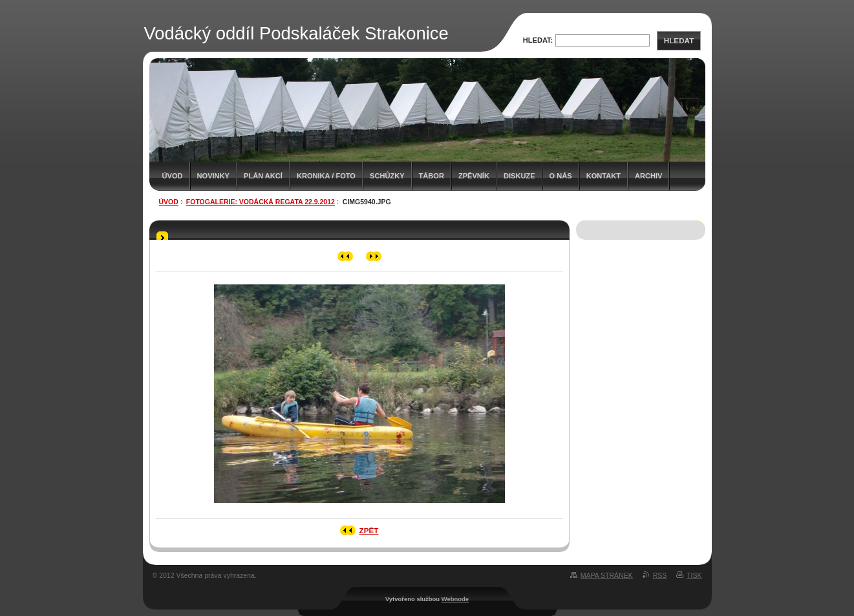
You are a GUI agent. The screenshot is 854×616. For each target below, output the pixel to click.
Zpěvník (474, 176)
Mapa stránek (607, 575)
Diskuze (519, 176)
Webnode (455, 599)
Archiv (648, 176)
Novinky (213, 176)
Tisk (694, 575)
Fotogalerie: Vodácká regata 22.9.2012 (261, 202)
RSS (660, 575)
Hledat (679, 40)
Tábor (432, 176)
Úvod (173, 176)
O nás (561, 176)
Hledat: (538, 40)
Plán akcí (263, 176)
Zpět (369, 530)
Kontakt (603, 176)
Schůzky (387, 176)
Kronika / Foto (326, 176)
